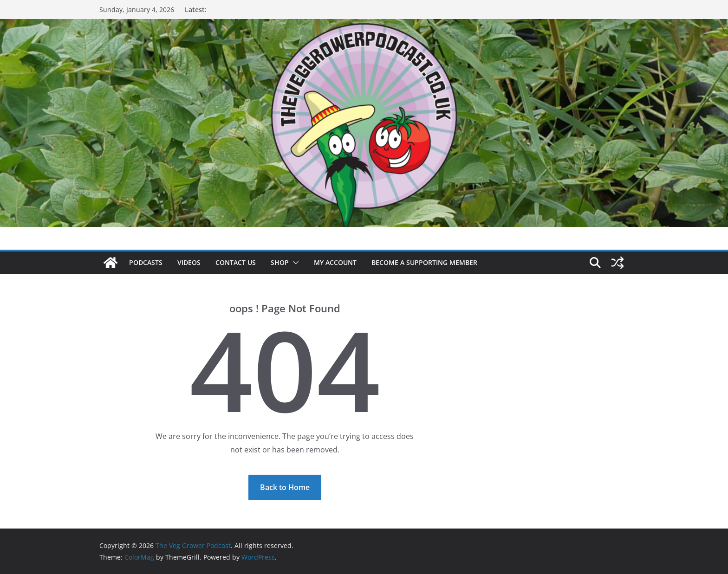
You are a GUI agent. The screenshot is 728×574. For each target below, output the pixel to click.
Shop (280, 262)
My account (335, 262)
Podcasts (146, 262)
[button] (294, 263)
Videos (189, 262)
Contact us (236, 262)
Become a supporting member (424, 262)
